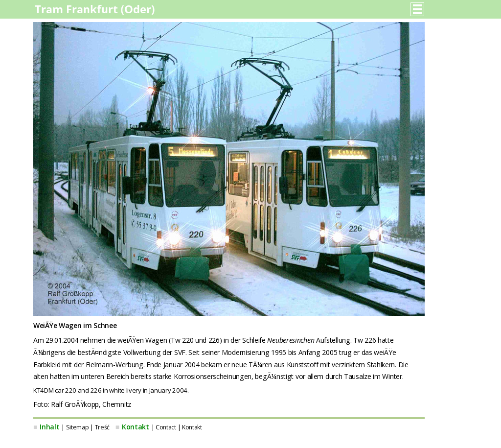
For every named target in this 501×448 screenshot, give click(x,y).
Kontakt (136, 427)
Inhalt (49, 427)
